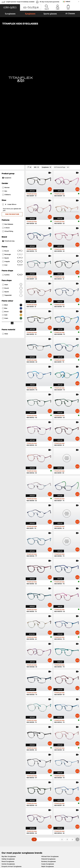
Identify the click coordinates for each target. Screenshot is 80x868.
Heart (12, 162)
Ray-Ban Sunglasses (9, 734)
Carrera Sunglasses (8, 742)
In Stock (6, 105)
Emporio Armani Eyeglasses (11, 764)
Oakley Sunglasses (8, 737)
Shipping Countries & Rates (37, 815)
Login (58, 9)
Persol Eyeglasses (47, 757)
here (54, 788)
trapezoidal (12, 173)
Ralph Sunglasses (48, 744)
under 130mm (9, 82)
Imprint (24, 856)
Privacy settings (7, 812)
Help (55, 809)
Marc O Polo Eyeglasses (10, 759)
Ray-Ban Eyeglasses (9, 754)
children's (6, 72)
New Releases (8, 102)
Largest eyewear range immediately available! (20, 2)
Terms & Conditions (8, 856)
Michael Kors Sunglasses (50, 734)
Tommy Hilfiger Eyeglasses (50, 764)
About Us (5, 809)
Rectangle (12, 132)
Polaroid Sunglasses (48, 737)
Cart (68, 9)
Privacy (18, 856)
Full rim (12, 152)
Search (47, 9)
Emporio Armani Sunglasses (12, 744)
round (12, 129)
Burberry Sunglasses (49, 739)
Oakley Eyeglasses (8, 757)
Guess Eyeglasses (47, 754)
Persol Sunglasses (8, 739)
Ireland (68, 2)
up (77, 856)
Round (12, 166)
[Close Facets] (12, 45)
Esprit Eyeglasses (47, 759)
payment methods (33, 812)
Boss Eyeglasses (46, 762)
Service (30, 809)
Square (12, 136)
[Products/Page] (62, 45)
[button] (10, 7)
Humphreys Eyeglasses (10, 762)
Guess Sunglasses (48, 742)
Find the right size (12, 92)
